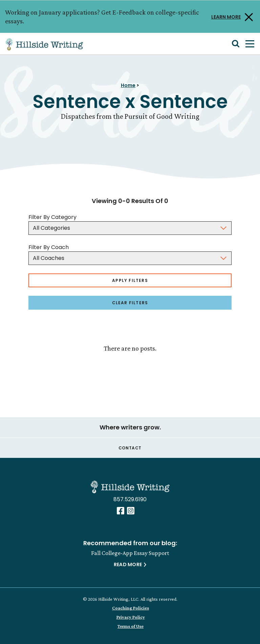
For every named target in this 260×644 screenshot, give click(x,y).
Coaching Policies (131, 608)
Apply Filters (130, 280)
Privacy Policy (131, 617)
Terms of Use (131, 626)
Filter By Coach (49, 247)
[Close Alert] (248, 17)
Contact (130, 448)
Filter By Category (52, 217)
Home (128, 85)
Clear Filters (130, 303)
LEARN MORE (226, 16)
